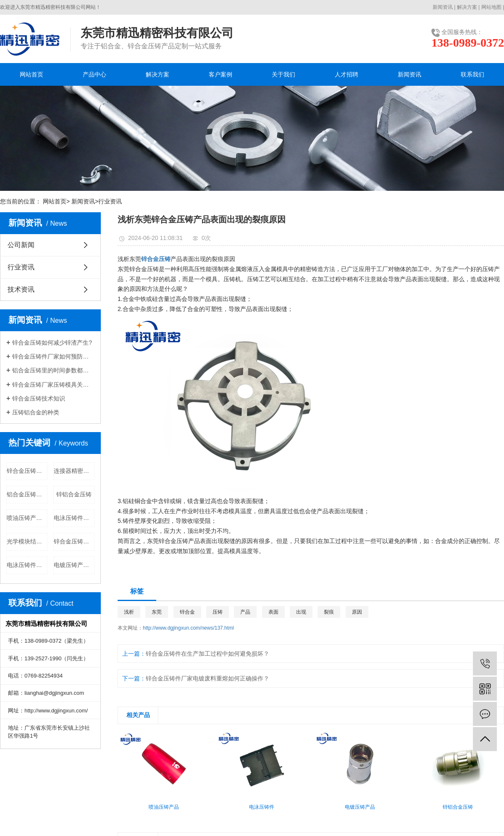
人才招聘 (346, 74)
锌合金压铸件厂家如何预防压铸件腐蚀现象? (53, 356)
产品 (245, 612)
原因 (357, 612)
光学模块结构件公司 (27, 541)
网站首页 (31, 74)
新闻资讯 (443, 7)
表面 (273, 612)
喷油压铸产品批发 (27, 518)
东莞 (157, 612)
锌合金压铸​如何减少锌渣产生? (52, 343)
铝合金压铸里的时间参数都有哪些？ (53, 370)
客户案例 (220, 74)
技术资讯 (21, 289)
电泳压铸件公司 (27, 565)
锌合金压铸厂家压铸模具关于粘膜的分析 (53, 385)
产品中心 (94, 74)
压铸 (218, 612)
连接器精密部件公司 (74, 471)
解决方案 (467, 7)
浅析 (129, 612)
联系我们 (472, 74)
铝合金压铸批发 (27, 494)
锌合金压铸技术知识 (39, 398)
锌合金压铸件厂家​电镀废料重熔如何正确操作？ (207, 678)
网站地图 (491, 7)
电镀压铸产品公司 (74, 565)
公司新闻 (21, 245)
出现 (301, 612)
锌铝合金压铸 (74, 494)
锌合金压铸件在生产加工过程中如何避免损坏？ (207, 654)
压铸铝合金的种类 (36, 412)
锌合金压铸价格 (27, 471)
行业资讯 (110, 201)
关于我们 (283, 74)
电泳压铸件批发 (74, 518)
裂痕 (329, 612)
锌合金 (187, 612)
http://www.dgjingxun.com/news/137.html (188, 628)
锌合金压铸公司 (74, 541)
